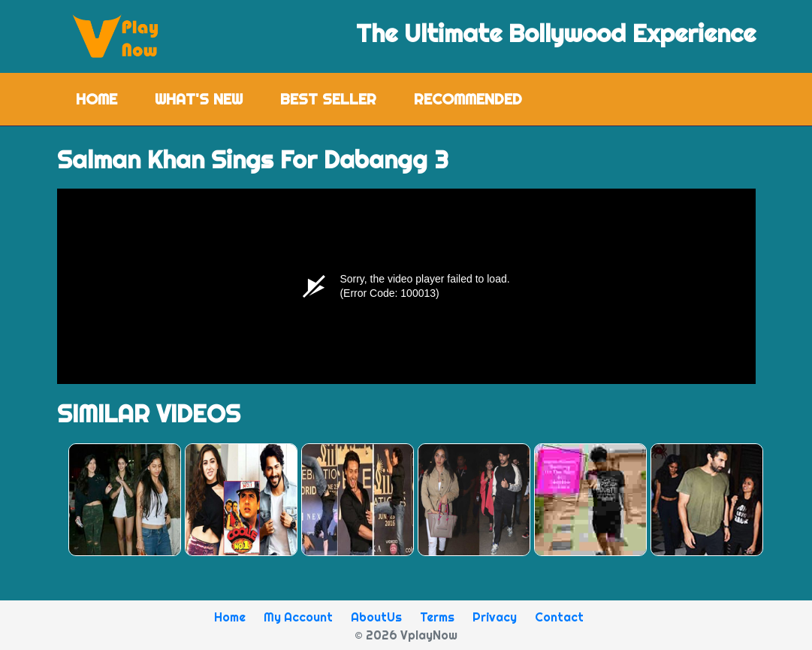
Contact (559, 617)
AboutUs (376, 617)
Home (106, 98)
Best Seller (328, 99)
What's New (199, 99)
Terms (437, 617)
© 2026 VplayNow (406, 635)
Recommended (468, 99)
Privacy (495, 617)
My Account (298, 617)
